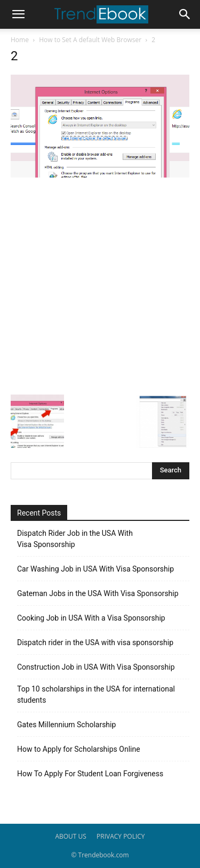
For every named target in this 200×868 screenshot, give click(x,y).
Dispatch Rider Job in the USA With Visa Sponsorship (75, 539)
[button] (18, 14)
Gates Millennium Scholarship (66, 725)
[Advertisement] (100, 285)
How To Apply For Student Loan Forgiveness (90, 774)
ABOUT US (70, 836)
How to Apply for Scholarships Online (79, 749)
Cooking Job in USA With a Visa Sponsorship (91, 618)
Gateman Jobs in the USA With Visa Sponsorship (98, 593)
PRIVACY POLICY (121, 836)
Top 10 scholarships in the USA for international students (96, 694)
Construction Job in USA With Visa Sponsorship (96, 667)
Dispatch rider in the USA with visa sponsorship (95, 642)
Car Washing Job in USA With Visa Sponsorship (95, 569)
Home (20, 40)
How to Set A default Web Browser (90, 40)
